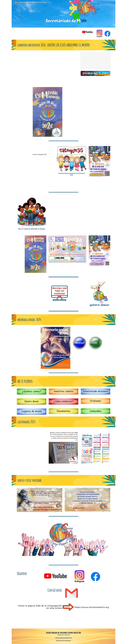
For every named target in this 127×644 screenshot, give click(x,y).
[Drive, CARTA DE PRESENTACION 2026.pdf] (84, 112)
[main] (63, 45)
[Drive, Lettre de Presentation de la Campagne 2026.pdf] (84, 214)
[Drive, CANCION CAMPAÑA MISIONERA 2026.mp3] (39, 149)
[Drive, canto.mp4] (39, 172)
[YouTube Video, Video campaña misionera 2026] (55, 68)
